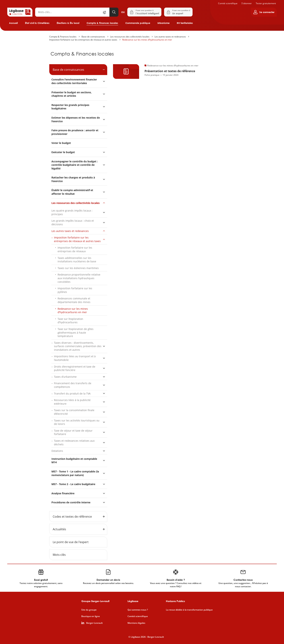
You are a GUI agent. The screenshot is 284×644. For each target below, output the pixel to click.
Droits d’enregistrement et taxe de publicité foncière (75, 368)
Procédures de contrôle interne (71, 502)
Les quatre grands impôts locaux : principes (72, 212)
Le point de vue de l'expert (71, 542)
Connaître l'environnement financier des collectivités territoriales (74, 81)
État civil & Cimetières (37, 23)
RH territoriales (185, 23)
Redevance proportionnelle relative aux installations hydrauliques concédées (79, 278)
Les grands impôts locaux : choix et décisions (73, 222)
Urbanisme (163, 23)
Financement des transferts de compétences (73, 385)
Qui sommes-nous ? (138, 610)
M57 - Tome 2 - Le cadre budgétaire (73, 484)
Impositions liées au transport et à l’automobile (75, 358)
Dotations (57, 451)
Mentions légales (136, 623)
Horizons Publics (175, 601)
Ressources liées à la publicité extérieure (72, 402)
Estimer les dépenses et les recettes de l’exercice (76, 119)
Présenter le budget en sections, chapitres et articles (72, 94)
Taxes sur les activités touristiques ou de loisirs (77, 422)
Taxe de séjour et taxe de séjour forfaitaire (73, 432)
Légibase (133, 601)
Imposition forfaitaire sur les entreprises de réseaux (75, 249)
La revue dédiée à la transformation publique (189, 610)
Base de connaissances (93, 37)
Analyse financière (63, 493)
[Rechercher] (69, 12)
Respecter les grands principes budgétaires (70, 107)
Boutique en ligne (91, 616)
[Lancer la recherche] (114, 12)
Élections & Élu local (68, 23)
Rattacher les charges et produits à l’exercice (73, 179)
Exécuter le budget (63, 152)
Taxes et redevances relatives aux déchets (74, 443)
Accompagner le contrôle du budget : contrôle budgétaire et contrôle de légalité (75, 165)
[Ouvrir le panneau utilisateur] (264, 12)
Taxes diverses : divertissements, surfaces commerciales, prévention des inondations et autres (78, 346)
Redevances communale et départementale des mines (74, 300)
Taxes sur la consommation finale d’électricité (74, 412)
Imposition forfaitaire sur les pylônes (75, 290)
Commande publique (138, 23)
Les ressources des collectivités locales (130, 37)
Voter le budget (61, 143)
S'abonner (247, 3)
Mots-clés (59, 555)
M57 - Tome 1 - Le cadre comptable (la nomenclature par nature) (75, 473)
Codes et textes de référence (72, 517)
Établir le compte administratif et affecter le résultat (72, 192)
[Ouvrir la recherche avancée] (106, 12)
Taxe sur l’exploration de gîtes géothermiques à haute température (76, 332)
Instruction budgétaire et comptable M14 (74, 461)
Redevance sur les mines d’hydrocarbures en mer (147, 40)
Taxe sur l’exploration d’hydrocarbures (70, 321)
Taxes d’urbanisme (65, 377)
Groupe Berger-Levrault (95, 601)
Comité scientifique (228, 3)
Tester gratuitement (266, 3)
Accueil (13, 23)
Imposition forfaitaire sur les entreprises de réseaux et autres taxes (83, 40)
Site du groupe (89, 610)
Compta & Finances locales (102, 23)
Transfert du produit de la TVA (72, 394)
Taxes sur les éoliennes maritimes (78, 268)
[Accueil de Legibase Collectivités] (20, 12)
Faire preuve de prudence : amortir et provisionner (75, 132)
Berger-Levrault (94, 623)
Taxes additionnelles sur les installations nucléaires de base (77, 260)
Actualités (59, 529)
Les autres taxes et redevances (170, 37)
